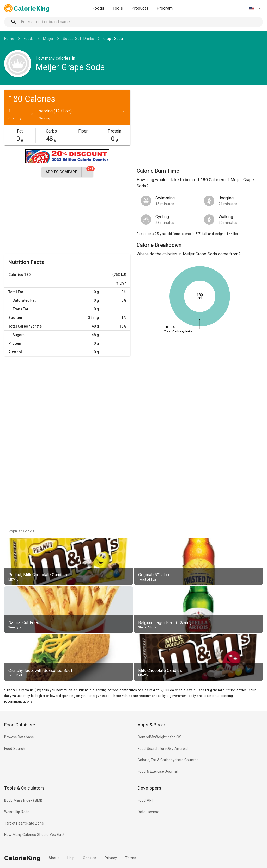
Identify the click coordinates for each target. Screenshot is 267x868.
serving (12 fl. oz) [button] (55, 111)
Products (140, 8)
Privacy (111, 858)
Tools (118, 8)
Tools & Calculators (25, 788)
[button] (255, 8)
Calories (16, 275)
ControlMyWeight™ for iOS (160, 737)
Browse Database (19, 737)
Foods (98, 8)
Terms (131, 858)
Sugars (19, 335)
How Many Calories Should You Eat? (34, 835)
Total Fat (16, 292)
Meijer (48, 39)
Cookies (90, 858)
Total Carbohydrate (25, 326)
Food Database (20, 725)
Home (9, 39)
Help (71, 858)
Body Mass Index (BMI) (23, 800)
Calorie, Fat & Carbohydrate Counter (168, 760)
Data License (148, 812)
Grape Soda (113, 39)
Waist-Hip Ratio (17, 812)
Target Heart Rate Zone (24, 823)
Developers (150, 788)
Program (165, 8)
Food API (145, 800)
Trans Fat (20, 309)
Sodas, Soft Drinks (78, 39)
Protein (15, 343)
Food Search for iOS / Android (163, 749)
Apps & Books (152, 725)
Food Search (15, 749)
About (54, 858)
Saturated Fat (24, 300)
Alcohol (15, 352)
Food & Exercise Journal (158, 771)
